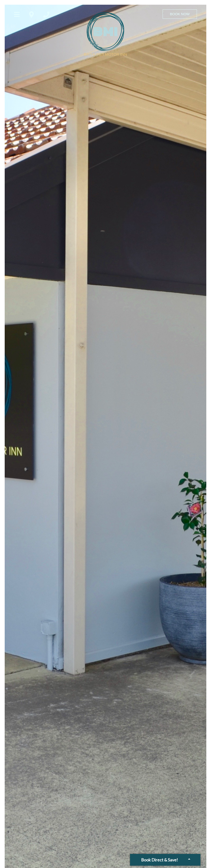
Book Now (180, 14)
